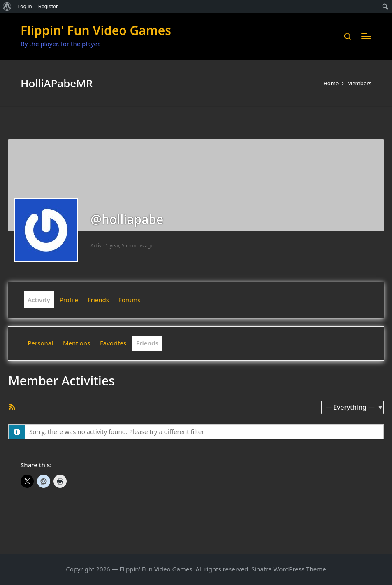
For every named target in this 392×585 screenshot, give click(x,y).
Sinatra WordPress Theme (289, 569)
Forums (130, 300)
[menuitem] (7, 7)
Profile (69, 300)
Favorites (113, 343)
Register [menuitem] (48, 6)
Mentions (77, 343)
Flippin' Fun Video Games (96, 30)
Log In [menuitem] (25, 6)
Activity (39, 300)
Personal (41, 343)
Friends (98, 300)
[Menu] (366, 36)
